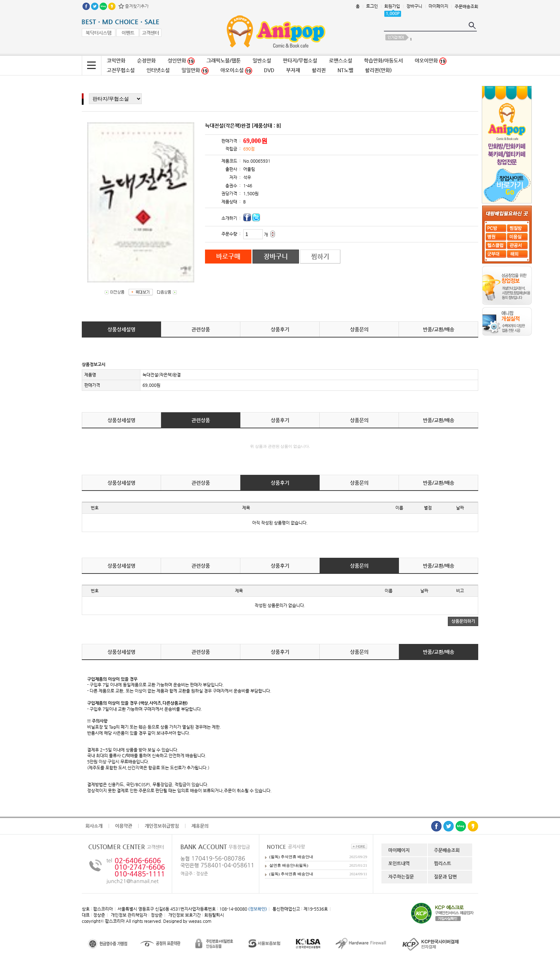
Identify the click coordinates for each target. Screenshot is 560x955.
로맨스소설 (341, 60)
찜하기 (320, 256)
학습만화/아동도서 (383, 60)
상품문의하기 (463, 621)
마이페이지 (438, 6)
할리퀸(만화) (378, 70)
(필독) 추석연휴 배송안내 (291, 857)
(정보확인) (257, 909)
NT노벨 (345, 70)
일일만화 (195, 71)
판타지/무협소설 (300, 60)
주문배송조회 (466, 6)
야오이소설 (236, 71)
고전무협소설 (121, 70)
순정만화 (146, 60)
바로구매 (228, 256)
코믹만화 (116, 60)
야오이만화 (431, 61)
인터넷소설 (158, 70)
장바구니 (414, 6)
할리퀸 (319, 70)
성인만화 (181, 61)
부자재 (293, 70)
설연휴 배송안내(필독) (289, 865)
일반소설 (262, 60)
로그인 (372, 6)
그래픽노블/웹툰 (224, 60)
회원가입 (392, 6)
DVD (269, 70)
